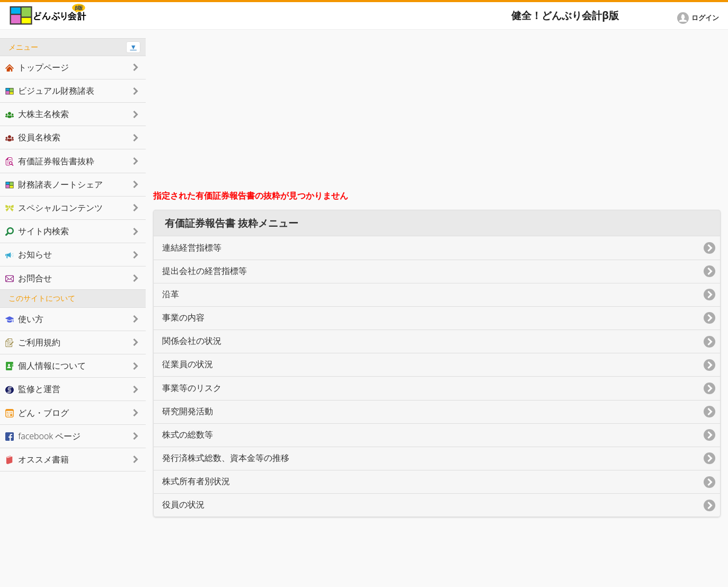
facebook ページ (43, 436)
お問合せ (29, 278)
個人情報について (46, 366)
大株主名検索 (37, 114)
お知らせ (29, 254)
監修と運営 (33, 389)
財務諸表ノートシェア (54, 184)
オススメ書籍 (37, 459)
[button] (700, 18)
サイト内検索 (37, 231)
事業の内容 (183, 318)
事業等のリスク (192, 388)
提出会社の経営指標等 (205, 271)
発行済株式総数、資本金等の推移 (226, 458)
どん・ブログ (37, 413)
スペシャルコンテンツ (54, 208)
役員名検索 (33, 137)
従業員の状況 (188, 364)
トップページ (37, 67)
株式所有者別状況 (196, 481)
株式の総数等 (188, 435)
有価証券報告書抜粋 (50, 161)
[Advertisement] (437, 112)
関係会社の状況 (192, 341)
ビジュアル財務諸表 (50, 91)
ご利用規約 (33, 342)
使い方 (24, 319)
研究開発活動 (188, 411)
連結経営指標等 (192, 248)
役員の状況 (183, 505)
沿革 (171, 294)
